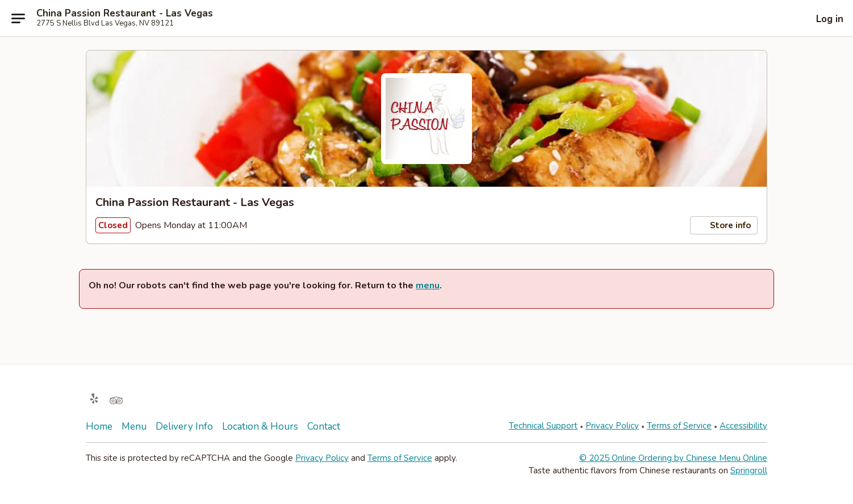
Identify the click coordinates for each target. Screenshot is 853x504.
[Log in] (821, 19)
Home (99, 427)
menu (428, 285)
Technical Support (543, 426)
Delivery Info (184, 427)
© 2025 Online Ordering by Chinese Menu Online (673, 458)
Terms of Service (679, 426)
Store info (724, 225)
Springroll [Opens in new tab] (749, 471)
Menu (134, 427)
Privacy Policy (612, 426)
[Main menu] (18, 18)
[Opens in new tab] (94, 399)
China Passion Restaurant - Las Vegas (125, 14)
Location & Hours (260, 427)
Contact (324, 427)
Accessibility (743, 426)
